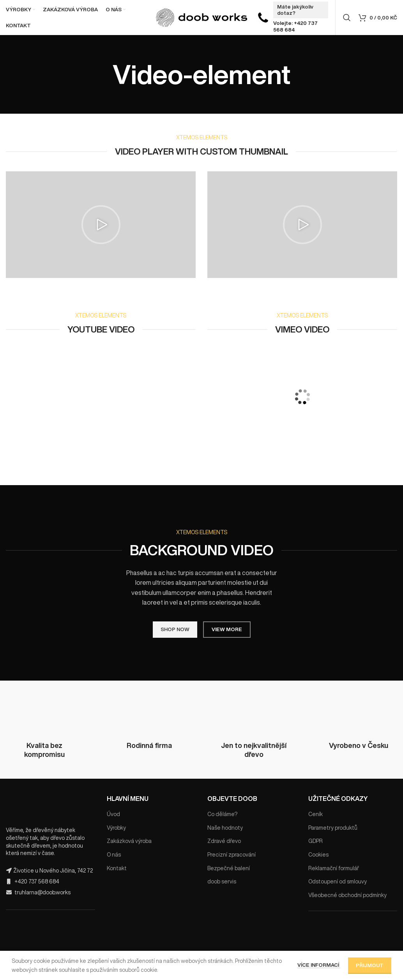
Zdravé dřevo (224, 841)
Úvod (113, 814)
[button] (101, 225)
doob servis (222, 881)
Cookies (318, 855)
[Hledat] (347, 18)
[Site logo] (202, 17)
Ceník (316, 814)
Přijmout (370, 965)
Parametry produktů (333, 828)
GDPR (316, 841)
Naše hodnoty (225, 828)
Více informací (319, 965)
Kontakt (117, 868)
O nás (114, 855)
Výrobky (116, 828)
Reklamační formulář (334, 868)
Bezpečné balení (229, 868)
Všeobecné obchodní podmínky (347, 895)
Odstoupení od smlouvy (338, 881)
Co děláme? (222, 814)
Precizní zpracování (232, 855)
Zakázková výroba (129, 841)
